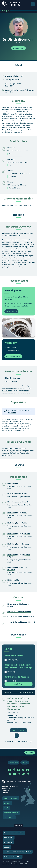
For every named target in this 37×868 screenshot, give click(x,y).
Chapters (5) (12, 672)
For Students (14, 762)
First (14, 730)
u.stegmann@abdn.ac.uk (14, 76)
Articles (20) (12, 681)
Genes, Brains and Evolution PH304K (21, 617)
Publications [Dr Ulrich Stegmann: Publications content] (18, 635)
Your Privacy (8, 838)
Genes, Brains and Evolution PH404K (21, 622)
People (6, 10)
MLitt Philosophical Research (18, 494)
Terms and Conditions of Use (14, 833)
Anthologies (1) (13, 660)
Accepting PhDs (18, 48)
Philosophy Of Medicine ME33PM (19, 612)
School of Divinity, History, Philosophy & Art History (20, 91)
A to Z (6, 808)
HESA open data (7, 391)
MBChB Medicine (13, 580)
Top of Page (19, 826)
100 (19, 742)
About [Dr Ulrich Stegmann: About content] (18, 65)
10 (10, 742)
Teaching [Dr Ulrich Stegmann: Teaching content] (18, 465)
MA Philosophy (13, 483)
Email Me (10, 311)
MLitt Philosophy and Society (18, 502)
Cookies (7, 847)
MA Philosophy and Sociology (18, 544)
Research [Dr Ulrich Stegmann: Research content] (19, 215)
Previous (23, 730)
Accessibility (8, 842)
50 (16, 742)
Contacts (7, 803)
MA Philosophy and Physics (17, 512)
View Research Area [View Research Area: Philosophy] (13, 356)
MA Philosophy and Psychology (19, 533)
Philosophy (12, 412)
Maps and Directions (11, 813)
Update (30, 753)
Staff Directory (9, 817)
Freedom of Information (12, 856)
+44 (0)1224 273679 (12, 80)
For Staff (25, 762)
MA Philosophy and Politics (17, 523)
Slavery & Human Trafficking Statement (18, 852)
